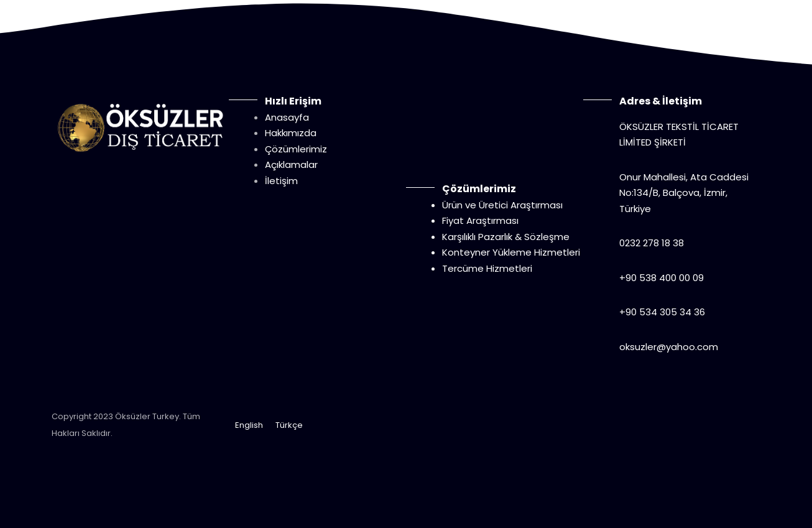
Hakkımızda (291, 133)
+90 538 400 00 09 (662, 278)
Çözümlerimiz (296, 149)
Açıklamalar (291, 164)
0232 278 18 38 (652, 243)
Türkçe (289, 425)
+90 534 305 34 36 (662, 312)
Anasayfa (287, 117)
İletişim (281, 181)
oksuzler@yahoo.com (669, 347)
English (249, 425)
